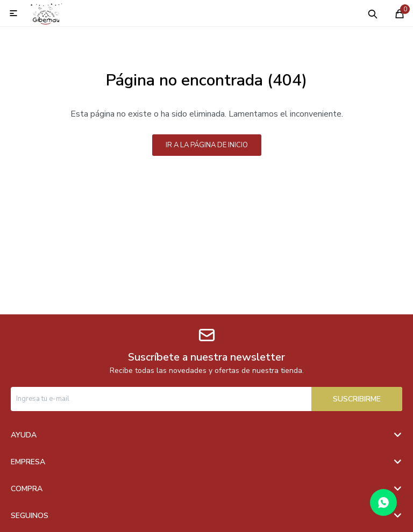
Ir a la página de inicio (207, 145)
